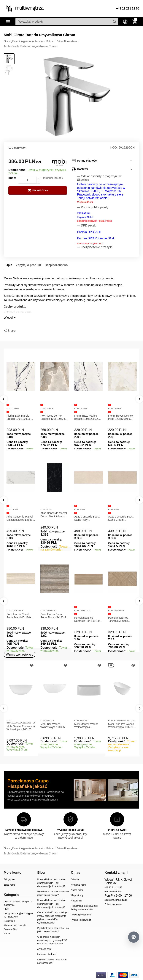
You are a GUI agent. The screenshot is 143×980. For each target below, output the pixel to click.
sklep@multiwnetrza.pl (116, 900)
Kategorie (8, 22)
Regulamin (76, 901)
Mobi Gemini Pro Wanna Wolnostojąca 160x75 (21, 728)
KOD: (114, 148)
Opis (9, 265)
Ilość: (12, 178)
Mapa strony (77, 895)
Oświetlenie (9, 921)
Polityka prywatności (81, 915)
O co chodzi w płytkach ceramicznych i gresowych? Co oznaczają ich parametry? (53, 940)
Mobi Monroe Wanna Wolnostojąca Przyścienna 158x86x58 (88, 726)
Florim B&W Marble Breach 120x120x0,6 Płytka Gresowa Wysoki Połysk (88, 417)
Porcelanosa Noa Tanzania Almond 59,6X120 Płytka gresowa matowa (118, 619)
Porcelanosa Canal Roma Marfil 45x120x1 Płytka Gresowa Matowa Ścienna (21, 616)
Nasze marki (77, 890)
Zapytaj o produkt (28, 265)
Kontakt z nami (78, 885)
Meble (7, 934)
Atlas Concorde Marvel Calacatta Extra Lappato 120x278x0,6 (20, 518)
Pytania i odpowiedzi (81, 920)
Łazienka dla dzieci (47, 954)
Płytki (6, 909)
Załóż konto (9, 885)
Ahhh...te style (44, 949)
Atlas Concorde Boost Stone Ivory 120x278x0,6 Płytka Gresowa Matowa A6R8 (88, 518)
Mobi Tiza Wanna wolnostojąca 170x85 (53, 726)
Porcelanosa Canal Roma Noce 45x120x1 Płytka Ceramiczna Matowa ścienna (53, 616)
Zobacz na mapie (113, 904)
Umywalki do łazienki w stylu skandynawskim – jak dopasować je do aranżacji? (51, 883)
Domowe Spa (10, 929)
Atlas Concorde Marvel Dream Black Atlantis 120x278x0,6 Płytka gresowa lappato (54, 515)
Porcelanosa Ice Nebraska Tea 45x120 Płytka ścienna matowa (88, 619)
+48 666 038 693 (113, 892)
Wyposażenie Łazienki (15, 925)
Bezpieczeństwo (56, 265)
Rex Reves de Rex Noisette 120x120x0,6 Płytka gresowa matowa (54, 417)
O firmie (75, 879)
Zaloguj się (9, 879)
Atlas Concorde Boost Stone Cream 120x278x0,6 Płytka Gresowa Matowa (121, 518)
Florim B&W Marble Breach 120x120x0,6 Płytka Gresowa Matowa (21, 417)
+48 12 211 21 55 (128, 8)
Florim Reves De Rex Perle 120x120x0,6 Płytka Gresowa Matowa (122, 417)
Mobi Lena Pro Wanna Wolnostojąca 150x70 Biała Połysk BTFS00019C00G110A (122, 726)
